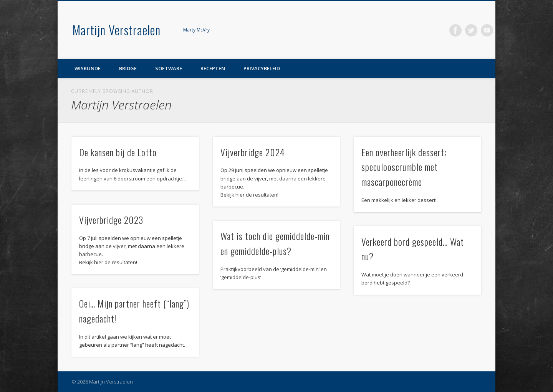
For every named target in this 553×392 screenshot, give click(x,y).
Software (169, 68)
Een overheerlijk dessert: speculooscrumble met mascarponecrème (404, 167)
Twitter (471, 30)
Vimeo (487, 30)
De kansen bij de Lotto (118, 152)
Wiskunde (88, 68)
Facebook (455, 30)
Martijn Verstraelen (117, 30)
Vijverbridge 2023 (111, 220)
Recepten (213, 68)
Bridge (128, 68)
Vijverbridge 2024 (253, 152)
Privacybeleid (262, 68)
